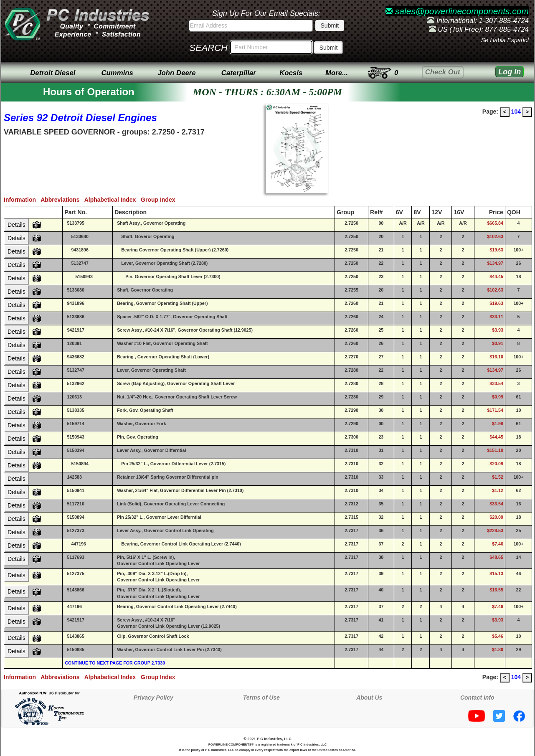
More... (337, 73)
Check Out (443, 72)
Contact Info (477, 698)
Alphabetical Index (113, 200)
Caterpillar (239, 73)
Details (16, 225)
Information (22, 200)
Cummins (117, 73)
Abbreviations (62, 200)
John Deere (176, 73)
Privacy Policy (153, 698)
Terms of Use (261, 698)
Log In (510, 72)
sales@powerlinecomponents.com (457, 11)
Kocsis (291, 73)
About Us (369, 698)
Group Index (160, 200)
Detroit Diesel (53, 73)
